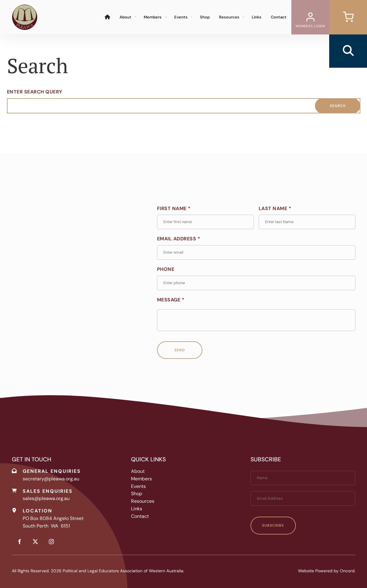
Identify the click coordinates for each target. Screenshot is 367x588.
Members (153, 17)
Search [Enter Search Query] (338, 106)
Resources (229, 17)
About (125, 17)
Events (181, 17)
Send (180, 350)
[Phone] (256, 283)
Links (257, 17)
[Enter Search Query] (184, 106)
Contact (279, 17)
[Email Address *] (256, 252)
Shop (205, 17)
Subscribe (273, 525)
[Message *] (256, 320)
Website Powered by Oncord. (327, 571)
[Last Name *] (307, 222)
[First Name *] (205, 222)
